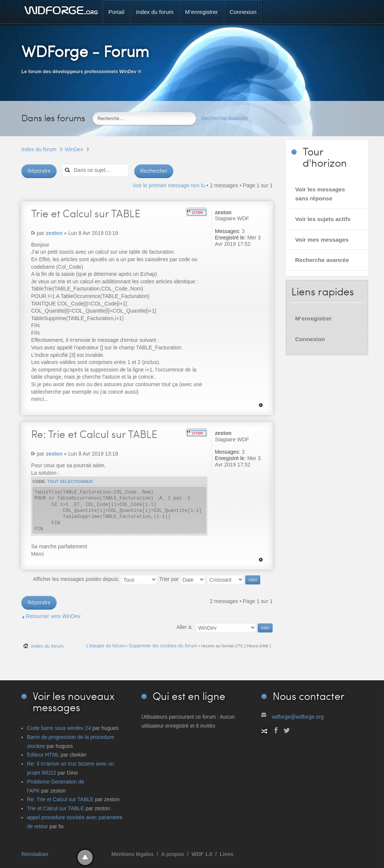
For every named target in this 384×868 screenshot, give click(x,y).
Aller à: (184, 627)
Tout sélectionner (70, 481)
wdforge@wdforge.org (298, 717)
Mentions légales (133, 854)
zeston (54, 233)
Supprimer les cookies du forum (163, 646)
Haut (261, 405)
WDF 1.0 (202, 854)
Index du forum (39, 149)
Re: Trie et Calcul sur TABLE (60, 799)
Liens (227, 854)
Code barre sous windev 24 (59, 728)
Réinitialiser (35, 854)
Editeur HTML (43, 755)
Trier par (182, 579)
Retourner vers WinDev (53, 616)
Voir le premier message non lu (169, 185)
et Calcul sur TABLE (86, 213)
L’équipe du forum (106, 646)
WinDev (74, 149)
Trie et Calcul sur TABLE (94, 434)
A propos (173, 854)
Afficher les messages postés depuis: (95, 579)
